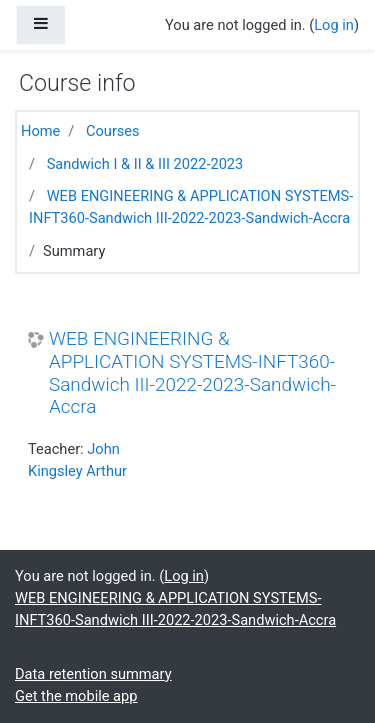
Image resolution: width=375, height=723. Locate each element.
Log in (334, 25)
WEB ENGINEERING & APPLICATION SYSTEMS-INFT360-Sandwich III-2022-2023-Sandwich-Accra (192, 373)
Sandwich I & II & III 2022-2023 (145, 164)
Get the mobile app (76, 696)
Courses (113, 131)
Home (40, 131)
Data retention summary (93, 674)
